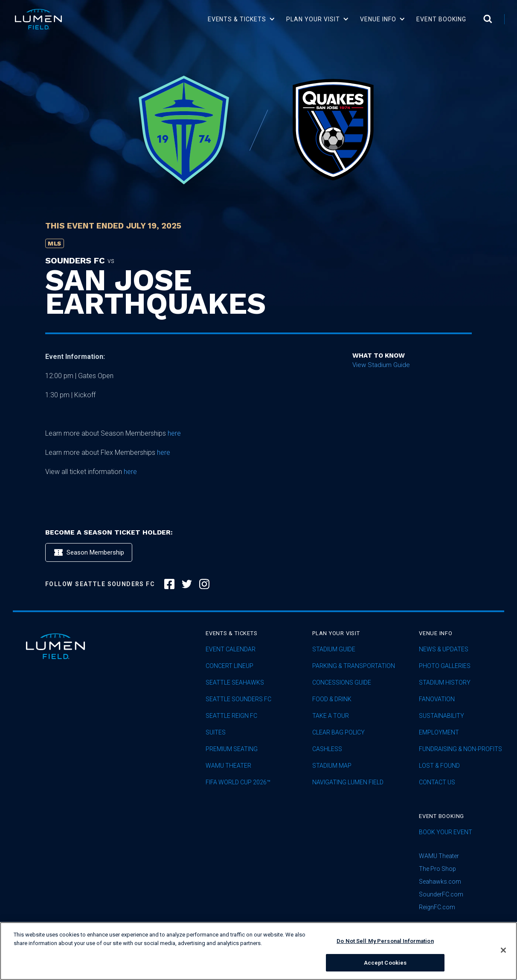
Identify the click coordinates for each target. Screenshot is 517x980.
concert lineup (229, 666)
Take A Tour (331, 716)
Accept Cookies (385, 970)
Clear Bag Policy (338, 733)
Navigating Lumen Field (348, 782)
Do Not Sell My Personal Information (385, 948)
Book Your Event (446, 832)
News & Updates (444, 649)
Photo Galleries (445, 666)
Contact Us (437, 782)
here (174, 433)
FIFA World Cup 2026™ (238, 782)
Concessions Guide (342, 683)
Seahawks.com (440, 882)
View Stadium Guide (381, 365)
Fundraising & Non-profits (460, 749)
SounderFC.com (441, 894)
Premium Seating (232, 749)
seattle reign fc (231, 716)
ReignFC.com (437, 907)
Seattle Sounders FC (238, 699)
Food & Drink (332, 699)
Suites (216, 733)
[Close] (503, 957)
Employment (439, 733)
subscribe (441, 928)
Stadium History (445, 683)
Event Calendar (231, 649)
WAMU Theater (228, 766)
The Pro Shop (437, 869)
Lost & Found (439, 766)
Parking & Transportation (354, 666)
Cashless (327, 749)
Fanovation (437, 699)
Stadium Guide (334, 649)
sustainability (441, 716)
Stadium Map (332, 766)
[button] (242, 19)
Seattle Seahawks (235, 683)
